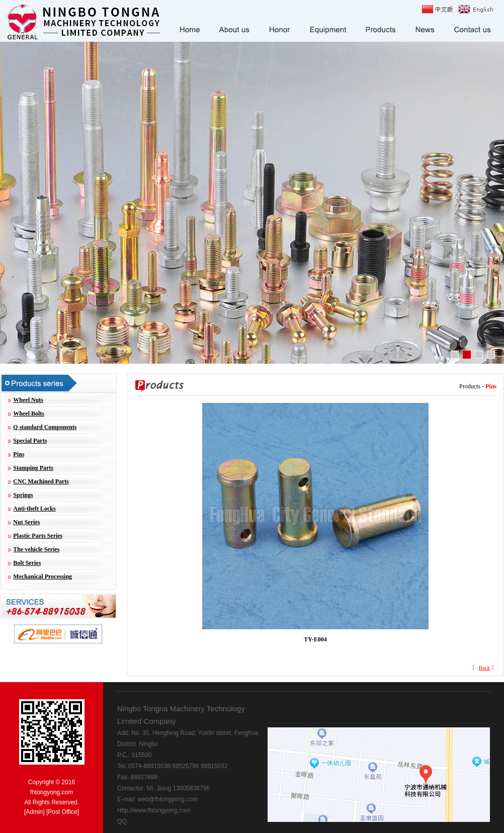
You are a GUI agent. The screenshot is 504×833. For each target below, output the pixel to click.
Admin (34, 812)
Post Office (62, 812)
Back (485, 668)
